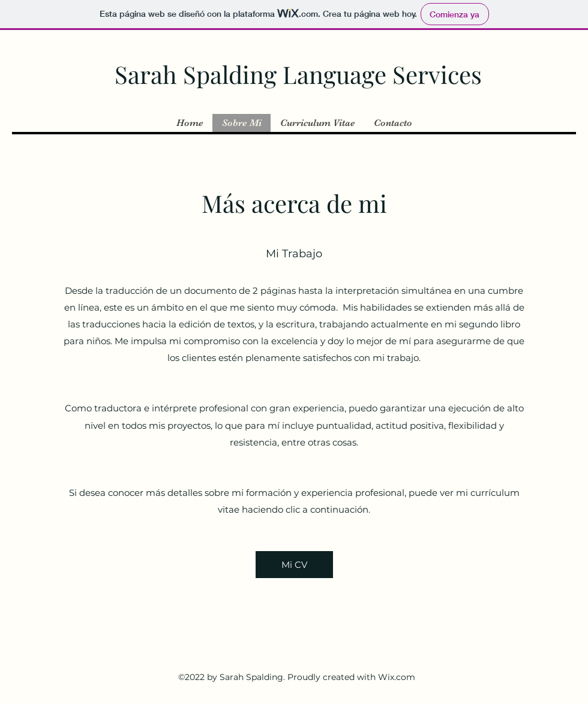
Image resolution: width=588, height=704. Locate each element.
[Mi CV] (294, 565)
